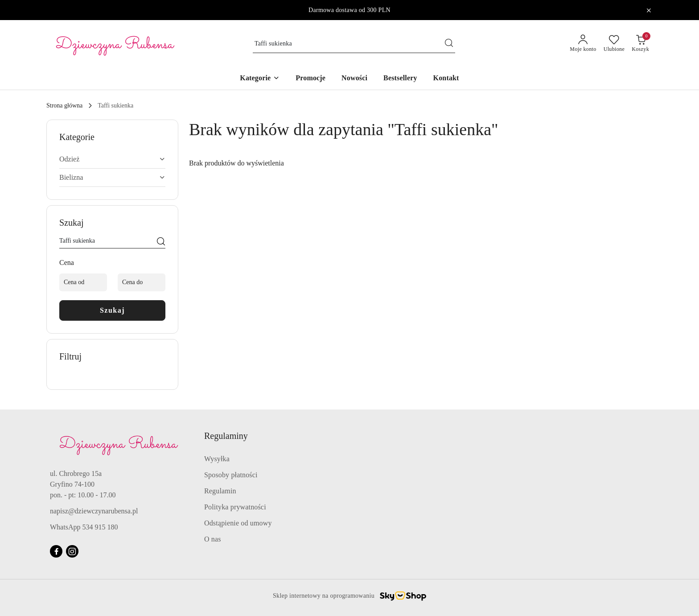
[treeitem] (112, 159)
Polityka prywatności (235, 507)
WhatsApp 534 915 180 (84, 527)
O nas (213, 539)
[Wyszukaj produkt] (354, 44)
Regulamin (220, 491)
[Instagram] (72, 551)
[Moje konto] (583, 44)
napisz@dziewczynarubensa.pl (94, 511)
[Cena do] (142, 282)
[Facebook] (56, 551)
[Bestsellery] (400, 79)
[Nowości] (354, 79)
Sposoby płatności (231, 475)
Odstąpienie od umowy (238, 523)
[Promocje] (310, 79)
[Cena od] (83, 282)
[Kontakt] (446, 79)
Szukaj (112, 310)
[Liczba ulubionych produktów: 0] (614, 44)
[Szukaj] (161, 242)
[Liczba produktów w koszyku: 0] (640, 44)
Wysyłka (217, 459)
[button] (260, 79)
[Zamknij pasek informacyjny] (649, 10)
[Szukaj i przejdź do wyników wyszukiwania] (449, 44)
